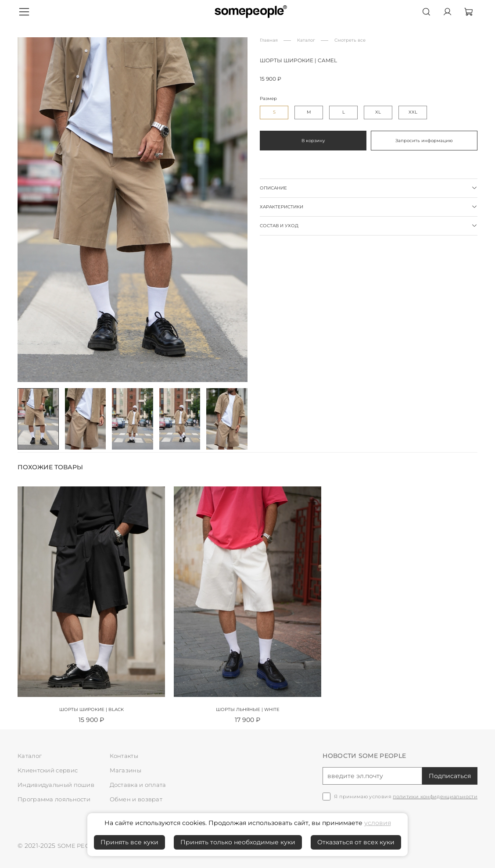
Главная (269, 40)
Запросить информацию (424, 141)
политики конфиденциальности (435, 797)
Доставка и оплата (140, 785)
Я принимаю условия (406, 797)
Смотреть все (350, 40)
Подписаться (450, 776)
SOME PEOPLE (81, 846)
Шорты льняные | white (248, 709)
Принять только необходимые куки (238, 842)
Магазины (126, 770)
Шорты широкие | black (91, 709)
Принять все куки (129, 842)
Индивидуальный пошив (59, 785)
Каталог (306, 40)
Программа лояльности (57, 799)
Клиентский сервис (51, 770)
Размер (268, 98)
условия (378, 823)
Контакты (125, 756)
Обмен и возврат (138, 799)
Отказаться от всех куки (356, 842)
